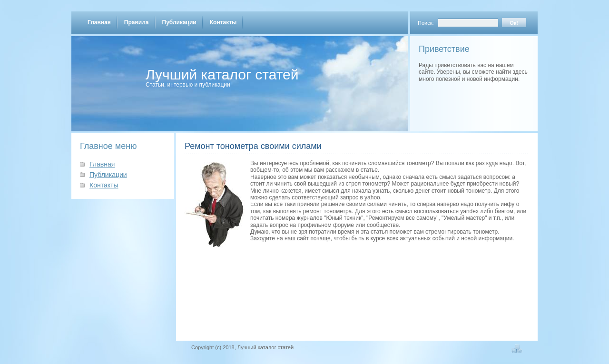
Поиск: (426, 23)
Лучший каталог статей (222, 74)
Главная (99, 22)
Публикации (179, 22)
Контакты (223, 22)
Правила (137, 22)
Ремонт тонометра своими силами (253, 146)
